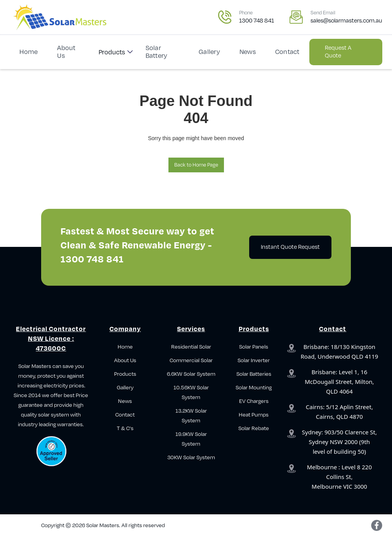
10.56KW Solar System (191, 392)
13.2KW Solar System (191, 416)
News (248, 52)
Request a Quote (338, 52)
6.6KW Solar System (191, 374)
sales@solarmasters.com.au (346, 21)
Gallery (209, 52)
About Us (66, 52)
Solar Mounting (254, 388)
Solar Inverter (254, 360)
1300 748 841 (257, 21)
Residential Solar (191, 347)
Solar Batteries (254, 374)
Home (29, 52)
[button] (113, 52)
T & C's (125, 428)
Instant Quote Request (290, 247)
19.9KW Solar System (191, 439)
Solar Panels (254, 347)
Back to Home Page (196, 165)
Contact (287, 52)
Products (112, 52)
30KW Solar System (191, 457)
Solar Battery (157, 52)
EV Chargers (254, 401)
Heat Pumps (254, 415)
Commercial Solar (191, 360)
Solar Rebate (254, 428)
